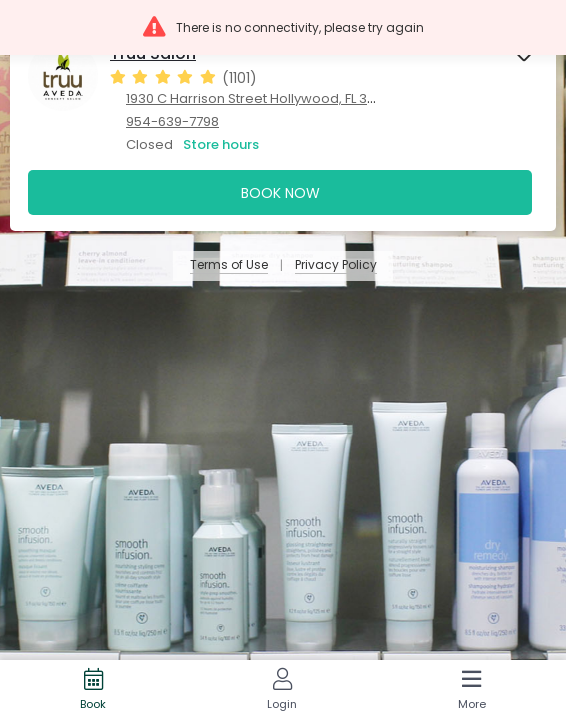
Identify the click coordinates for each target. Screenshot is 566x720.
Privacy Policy (336, 265)
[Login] (282, 690)
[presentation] (283, 125)
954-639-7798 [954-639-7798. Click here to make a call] (172, 121)
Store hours (221, 144)
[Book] (93, 690)
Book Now (280, 193)
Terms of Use (229, 265)
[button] (283, 27)
